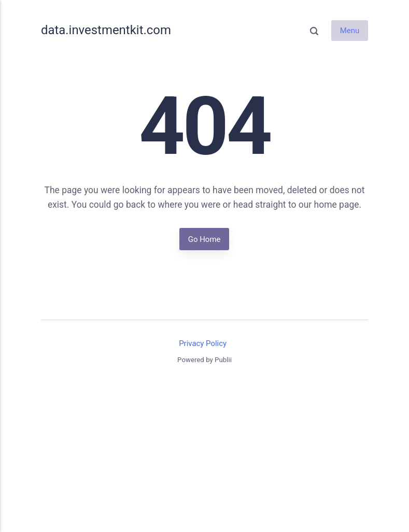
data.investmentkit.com (106, 31)
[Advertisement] (204, 455)
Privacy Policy (203, 343)
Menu (350, 30)
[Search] (314, 30)
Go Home (204, 239)
